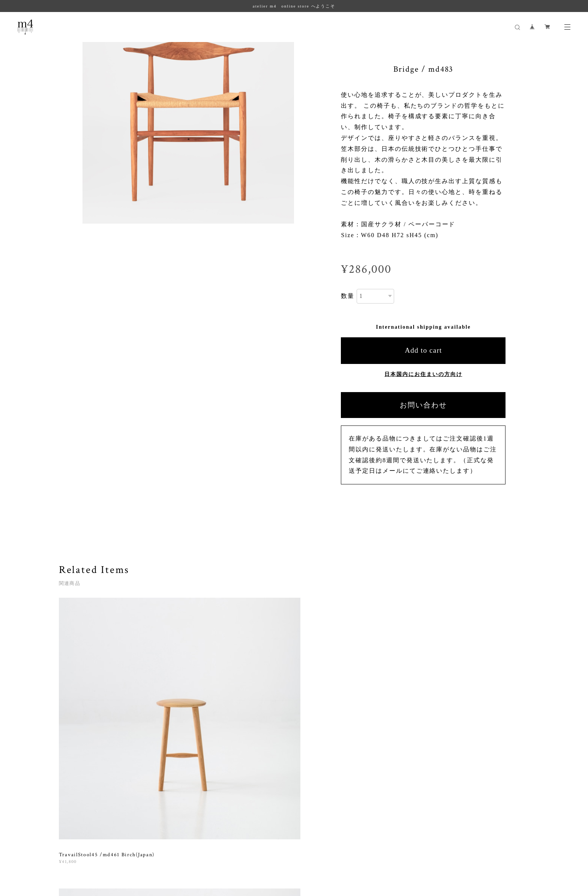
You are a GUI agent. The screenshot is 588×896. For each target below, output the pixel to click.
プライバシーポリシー (74, 849)
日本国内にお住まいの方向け (423, 374)
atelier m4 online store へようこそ (294, 6)
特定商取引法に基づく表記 (131, 849)
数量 (348, 296)
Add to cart (423, 350)
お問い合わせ (423, 405)
